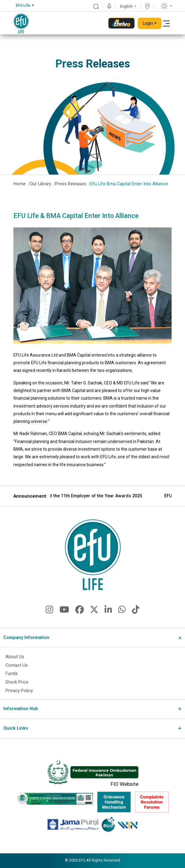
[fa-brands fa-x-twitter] (94, 620)
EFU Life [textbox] (23, 5)
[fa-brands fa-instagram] (50, 620)
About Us (15, 666)
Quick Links (16, 737)
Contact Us (17, 674)
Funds (12, 683)
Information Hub (21, 718)
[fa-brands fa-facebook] (80, 620)
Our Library (41, 184)
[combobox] (25, 6)
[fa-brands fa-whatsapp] (122, 620)
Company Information (26, 647)
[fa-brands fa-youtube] (64, 620)
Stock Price (17, 691)
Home (20, 184)
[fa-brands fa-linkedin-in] (108, 620)
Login (148, 23)
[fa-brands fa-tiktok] (136, 620)
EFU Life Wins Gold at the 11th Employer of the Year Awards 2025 (114, 505)
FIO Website (125, 793)
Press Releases (71, 184)
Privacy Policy (19, 700)
